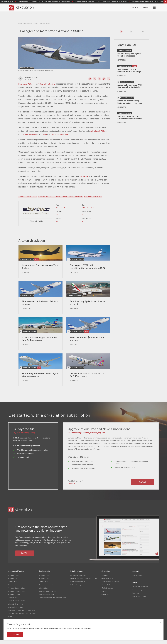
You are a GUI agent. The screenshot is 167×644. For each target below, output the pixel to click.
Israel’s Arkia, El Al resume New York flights (39, 267)
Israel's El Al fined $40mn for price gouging (86, 343)
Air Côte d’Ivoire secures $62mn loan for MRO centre (130, 118)
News (46, 8)
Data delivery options (78, 586)
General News (45, 24)
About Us (105, 580)
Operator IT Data (15, 599)
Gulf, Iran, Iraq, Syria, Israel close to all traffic (88, 306)
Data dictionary (76, 589)
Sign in (145, 8)
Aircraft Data (13, 602)
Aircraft (89, 8)
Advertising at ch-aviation (111, 586)
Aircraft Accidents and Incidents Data (22, 615)
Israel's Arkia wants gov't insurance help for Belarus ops (39, 343)
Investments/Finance (76, 197)
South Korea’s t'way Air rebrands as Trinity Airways (129, 70)
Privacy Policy (138, 594)
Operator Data (14, 583)
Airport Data (13, 586)
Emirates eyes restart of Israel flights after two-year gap (38, 379)
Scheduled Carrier (63, 208)
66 (83, 215)
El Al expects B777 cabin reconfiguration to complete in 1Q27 (86, 269)
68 (57, 221)
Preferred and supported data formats (85, 583)
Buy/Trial (134, 8)
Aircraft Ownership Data (17, 605)
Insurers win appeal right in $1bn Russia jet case (129, 55)
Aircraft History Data (16, 608)
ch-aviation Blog (108, 583)
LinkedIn (90, 79)
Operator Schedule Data (17, 592)
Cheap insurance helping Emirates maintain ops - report (130, 102)
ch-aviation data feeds (79, 580)
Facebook (99, 79)
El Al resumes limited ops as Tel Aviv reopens (39, 306)
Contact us (72, 488)
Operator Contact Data (17, 589)
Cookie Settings (138, 580)
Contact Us (106, 599)
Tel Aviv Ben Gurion (47, 84)
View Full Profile (36, 221)
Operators (60, 8)
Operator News (14, 580)
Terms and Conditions (140, 591)
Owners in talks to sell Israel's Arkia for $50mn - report (86, 379)
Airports (103, 8)
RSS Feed (109, 79)
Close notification (160, 622)
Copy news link (104, 79)
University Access (108, 589)
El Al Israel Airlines (27, 84)
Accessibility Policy (140, 601)
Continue (15, 635)
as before (84, 176)
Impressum (137, 597)
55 (57, 215)
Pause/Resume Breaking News (165, 2)
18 (83, 221)
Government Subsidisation (93, 197)
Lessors (75, 8)
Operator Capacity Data (17, 596)
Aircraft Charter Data (16, 612)
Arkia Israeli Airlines (99, 131)
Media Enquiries (107, 592)
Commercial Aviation (31, 24)
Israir (45, 135)
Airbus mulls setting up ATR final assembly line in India (130, 86)
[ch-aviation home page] (21, 8)
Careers (104, 596)
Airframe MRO (119, 8)
